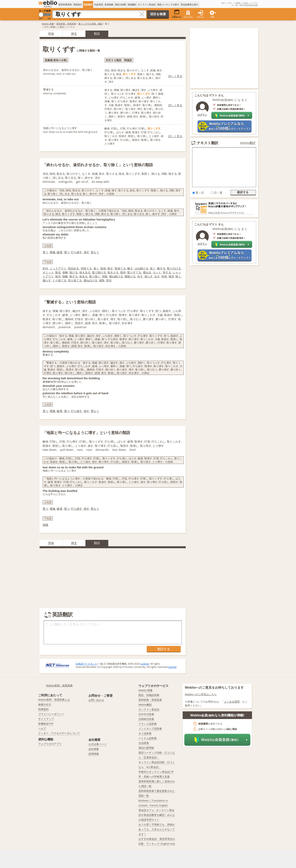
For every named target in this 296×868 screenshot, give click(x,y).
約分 (45, 268)
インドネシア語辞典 (150, 729)
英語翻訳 (132, 4)
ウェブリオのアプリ (50, 744)
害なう (95, 252)
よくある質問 (232, 702)
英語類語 (88, 4)
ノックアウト (58, 268)
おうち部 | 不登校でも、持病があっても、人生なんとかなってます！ (157, 829)
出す (157, 276)
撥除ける (130, 276)
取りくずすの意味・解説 (91, 24)
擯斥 (171, 276)
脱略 (65, 276)
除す (110, 268)
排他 (164, 276)
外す (140, 276)
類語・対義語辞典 (149, 695)
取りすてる (134, 272)
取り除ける (99, 272)
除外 (123, 272)
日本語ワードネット (86, 664)
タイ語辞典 (145, 733)
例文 (74, 34)
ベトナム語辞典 (148, 738)
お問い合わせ (96, 700)
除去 (58, 272)
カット (157, 272)
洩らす (149, 276)
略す (130, 268)
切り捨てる (75, 280)
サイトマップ (46, 719)
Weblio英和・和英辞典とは (54, 700)
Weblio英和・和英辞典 (60, 685)
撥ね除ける (116, 276)
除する (74, 276)
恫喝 (45, 525)
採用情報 (94, 754)
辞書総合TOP (46, 724)
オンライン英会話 (147, 4)
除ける (74, 272)
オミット (48, 272)
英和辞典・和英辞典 (66, 24)
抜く (153, 268)
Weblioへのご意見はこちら (201, 694)
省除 (102, 280)
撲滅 (52, 252)
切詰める (73, 268)
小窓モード (177, 14)
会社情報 (94, 749)
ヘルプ (42, 728)
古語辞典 (144, 743)
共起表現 (98, 4)
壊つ (67, 252)
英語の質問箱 (146, 748)
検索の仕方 (45, 704)
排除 (105, 276)
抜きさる (113, 272)
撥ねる (147, 272)
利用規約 (43, 709)
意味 (51, 34)
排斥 (109, 280)
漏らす (47, 280)
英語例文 (78, 4)
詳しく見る (175, 76)
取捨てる (120, 268)
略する (161, 268)
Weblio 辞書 (48, 24)
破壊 (59, 252)
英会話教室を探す (190, 4)
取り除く (95, 276)
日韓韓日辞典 (146, 719)
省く (96, 268)
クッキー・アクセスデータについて (59, 733)
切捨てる (86, 268)
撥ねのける (90, 280)
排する (167, 272)
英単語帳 (109, 4)
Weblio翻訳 (248, 143)
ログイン (201, 16)
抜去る (83, 276)
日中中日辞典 (146, 714)
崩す (86, 252)
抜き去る (85, 272)
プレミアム (188, 16)
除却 (103, 268)
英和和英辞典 (65, 4)
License (144, 664)
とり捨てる (59, 280)
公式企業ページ (98, 744)
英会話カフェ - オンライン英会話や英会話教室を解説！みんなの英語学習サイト (157, 815)
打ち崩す (76, 252)
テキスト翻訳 (208, 143)
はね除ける (141, 268)
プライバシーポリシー (51, 714)
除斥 (58, 276)
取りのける (174, 268)
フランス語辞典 (148, 724)
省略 (65, 272)
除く (178, 276)
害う (45, 252)
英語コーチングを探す (168, 4)
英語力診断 (120, 4)
